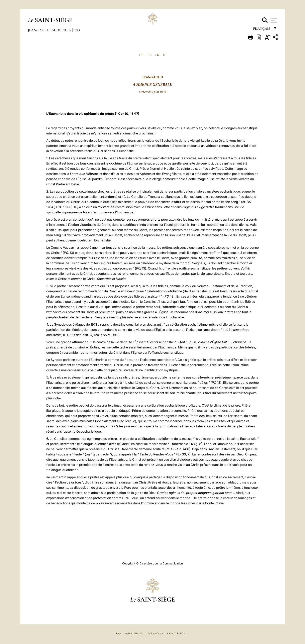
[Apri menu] (273, 20)
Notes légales (134, 633)
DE (141, 55)
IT (164, 55)
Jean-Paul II (39, 30)
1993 (76, 30)
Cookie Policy (155, 633)
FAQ (118, 633)
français (262, 30)
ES (149, 55)
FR (157, 55)
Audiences (62, 30)
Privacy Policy (176, 633)
